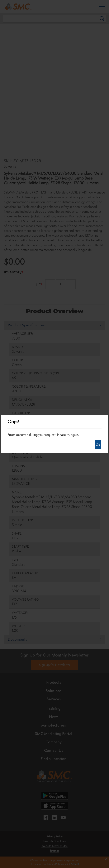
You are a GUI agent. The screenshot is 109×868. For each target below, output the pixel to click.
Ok (98, 445)
